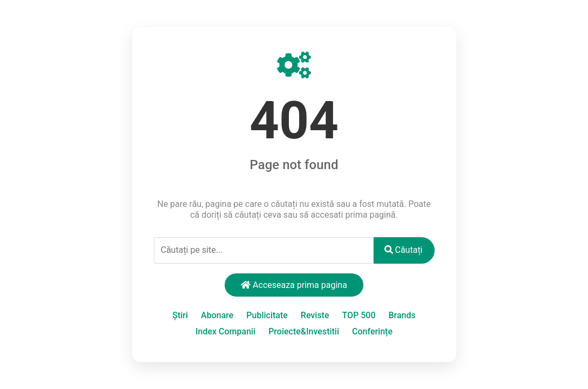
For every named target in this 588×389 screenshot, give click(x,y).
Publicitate (267, 315)
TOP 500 (359, 315)
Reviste (315, 315)
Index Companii (225, 331)
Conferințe (372, 331)
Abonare (217, 315)
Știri (180, 315)
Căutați (404, 250)
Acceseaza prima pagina (294, 285)
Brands (402, 315)
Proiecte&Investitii (304, 331)
